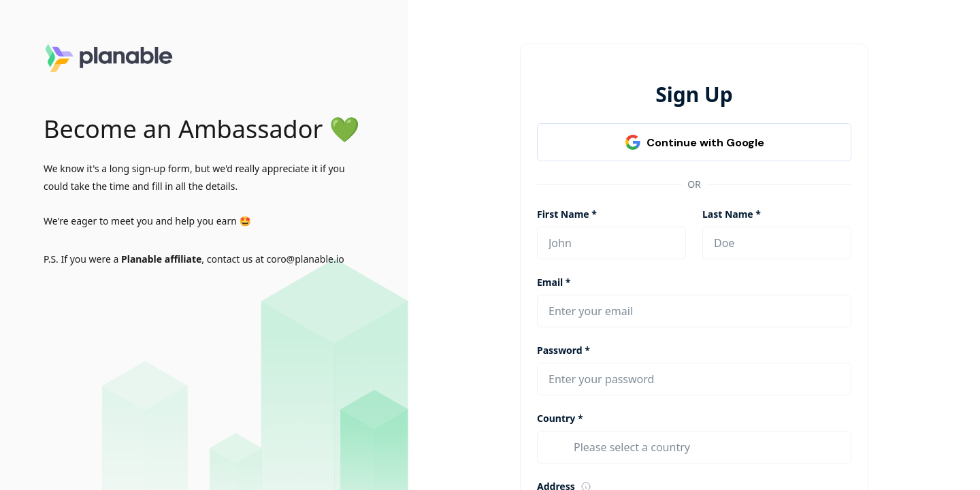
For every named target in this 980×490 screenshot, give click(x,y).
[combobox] (707, 447)
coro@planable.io (305, 259)
